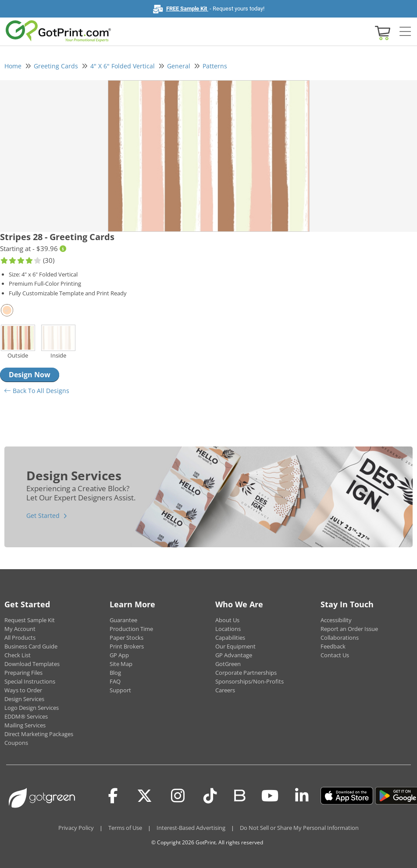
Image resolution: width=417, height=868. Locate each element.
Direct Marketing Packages (39, 734)
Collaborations (340, 638)
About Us (227, 620)
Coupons (16, 743)
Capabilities (230, 638)
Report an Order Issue (349, 629)
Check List (18, 655)
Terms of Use (125, 828)
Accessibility (336, 620)
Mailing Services (25, 725)
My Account (20, 629)
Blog (115, 673)
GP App (119, 655)
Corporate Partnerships (246, 673)
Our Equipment (235, 646)
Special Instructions (30, 681)
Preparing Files (23, 673)
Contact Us (335, 655)
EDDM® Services (26, 716)
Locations (228, 629)
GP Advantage (234, 655)
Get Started (43, 515)
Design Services (24, 699)
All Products (20, 638)
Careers (225, 690)
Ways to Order (23, 690)
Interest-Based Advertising (191, 828)
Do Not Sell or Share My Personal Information (299, 828)
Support (120, 690)
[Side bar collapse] (405, 32)
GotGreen (228, 664)
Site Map (121, 664)
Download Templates (32, 664)
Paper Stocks (127, 638)
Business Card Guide (31, 646)
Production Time (131, 629)
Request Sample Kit (30, 620)
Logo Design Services (32, 708)
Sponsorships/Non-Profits (249, 681)
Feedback (333, 646)
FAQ (115, 681)
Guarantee (123, 620)
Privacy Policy (76, 828)
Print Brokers (127, 646)
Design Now (30, 375)
